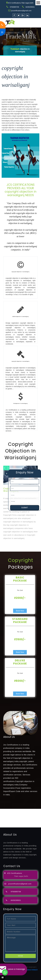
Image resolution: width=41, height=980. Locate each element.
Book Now (20, 611)
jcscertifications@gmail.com (21, 11)
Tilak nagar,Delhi (21, 876)
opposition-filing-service (9, 813)
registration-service (7, 810)
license (3, 818)
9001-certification (7, 821)
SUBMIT (25, 508)
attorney (3, 815)
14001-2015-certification (23, 821)
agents (9, 815)
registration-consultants (24, 810)
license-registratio (13, 818)
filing (34, 813)
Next (38, 43)
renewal (25, 815)
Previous (2, 43)
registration (17, 815)
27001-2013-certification (23, 823)
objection (22, 813)
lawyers (29, 813)
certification (25, 818)
